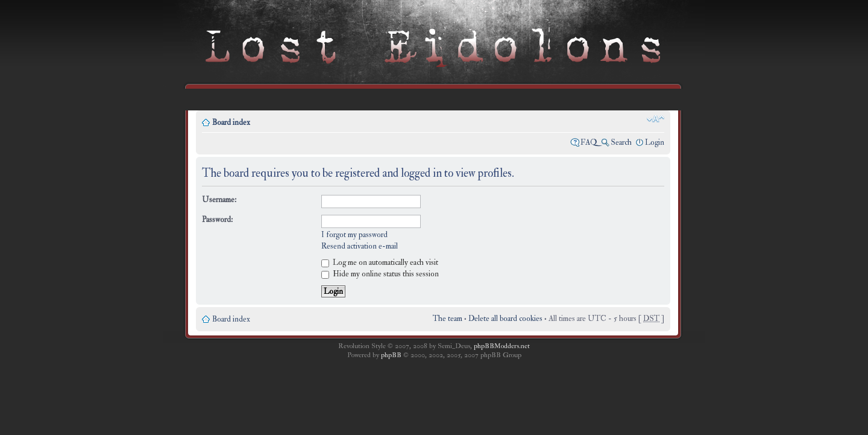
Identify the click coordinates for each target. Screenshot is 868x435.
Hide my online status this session (380, 274)
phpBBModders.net (502, 346)
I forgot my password (354, 235)
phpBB (391, 355)
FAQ (589, 142)
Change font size (656, 119)
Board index (231, 122)
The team (448, 319)
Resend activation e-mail (360, 246)
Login (655, 142)
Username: (219, 200)
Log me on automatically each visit (380, 262)
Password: (217, 220)
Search (621, 142)
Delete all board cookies (505, 319)
